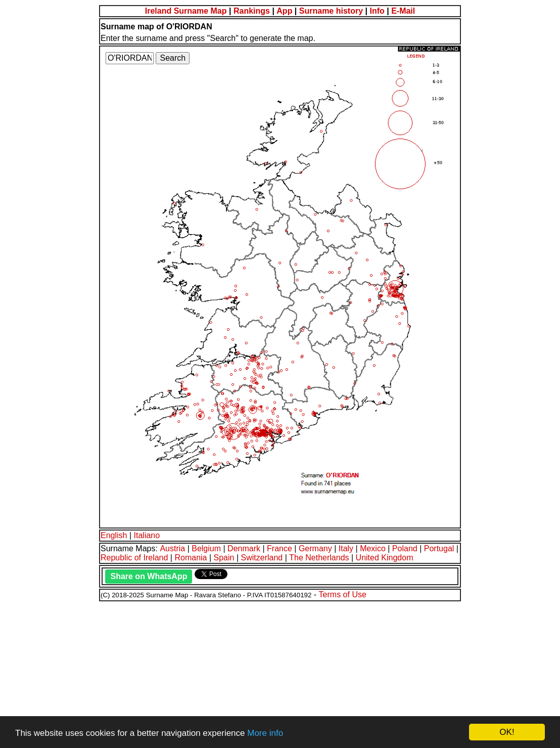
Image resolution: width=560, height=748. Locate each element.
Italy (346, 548)
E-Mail (403, 11)
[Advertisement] (280, 673)
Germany (315, 548)
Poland (405, 548)
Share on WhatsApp (149, 576)
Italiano (147, 535)
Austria (172, 548)
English (114, 535)
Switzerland (262, 558)
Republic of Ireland (134, 558)
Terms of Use (343, 595)
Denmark (244, 548)
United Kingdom (385, 558)
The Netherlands (319, 558)
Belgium (206, 548)
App (284, 11)
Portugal (439, 548)
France (279, 548)
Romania (191, 558)
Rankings (252, 11)
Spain (224, 558)
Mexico (373, 548)
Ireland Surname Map (186, 11)
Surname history (331, 11)
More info (265, 733)
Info (377, 11)
